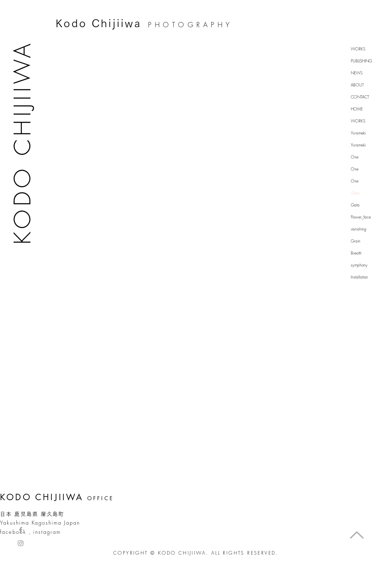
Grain (356, 241)
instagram (47, 532)
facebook (13, 532)
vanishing (359, 229)
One (355, 157)
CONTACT (360, 97)
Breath (356, 253)
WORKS (358, 49)
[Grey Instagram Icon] (21, 543)
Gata (355, 193)
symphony (359, 265)
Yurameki (358, 133)
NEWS (357, 73)
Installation (359, 277)
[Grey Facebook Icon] (21, 530)
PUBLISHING (361, 61)
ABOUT (357, 85)
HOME (357, 109)
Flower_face (361, 217)
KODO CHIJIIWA (22, 142)
